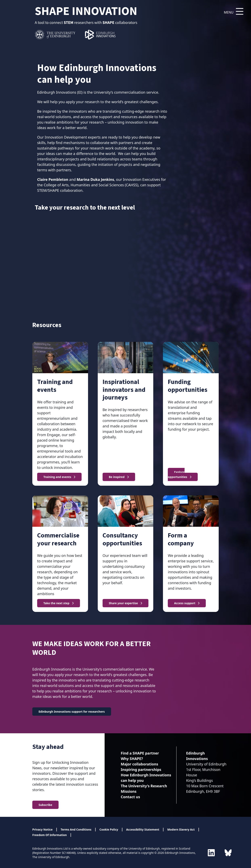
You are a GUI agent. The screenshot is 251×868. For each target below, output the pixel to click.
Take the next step (56, 603)
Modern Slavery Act (181, 829)
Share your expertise (123, 603)
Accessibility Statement (143, 829)
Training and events (57, 477)
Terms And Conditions (76, 829)
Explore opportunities (177, 474)
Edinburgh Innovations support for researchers (72, 712)
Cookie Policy (109, 829)
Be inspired (117, 477)
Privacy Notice (42, 829)
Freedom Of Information (50, 835)
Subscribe (45, 805)
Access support (185, 603)
